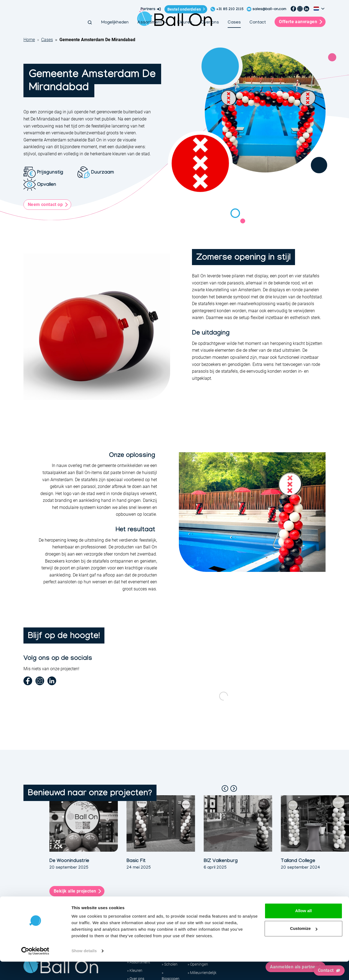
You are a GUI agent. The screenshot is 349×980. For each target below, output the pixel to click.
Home (29, 40)
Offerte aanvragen (304, 22)
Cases (47, 40)
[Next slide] (234, 788)
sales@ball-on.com (269, 10)
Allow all (304, 929)
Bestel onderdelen (184, 9)
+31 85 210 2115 (230, 10)
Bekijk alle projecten (75, 891)
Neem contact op (45, 204)
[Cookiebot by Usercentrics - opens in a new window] (35, 969)
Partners (151, 9)
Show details (84, 969)
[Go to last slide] (225, 788)
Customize (304, 947)
